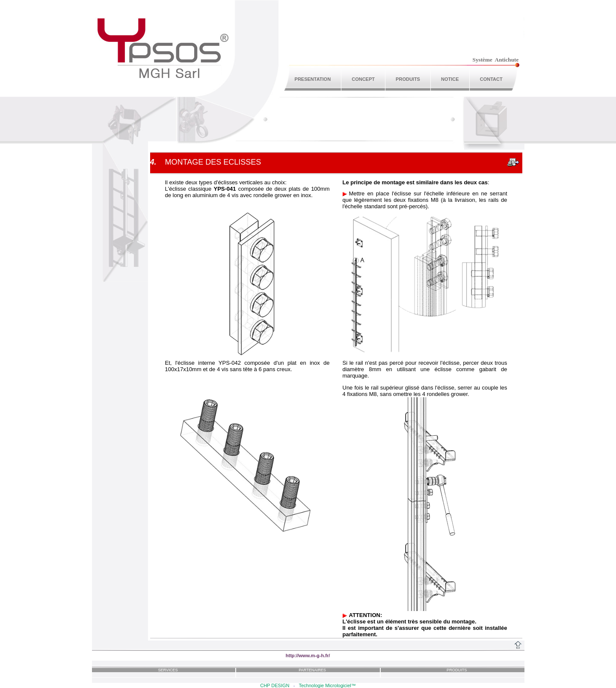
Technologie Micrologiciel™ (327, 685)
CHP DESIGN (275, 685)
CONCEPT (363, 79)
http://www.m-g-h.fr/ (308, 656)
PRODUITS (408, 79)
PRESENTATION (313, 79)
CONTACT (491, 79)
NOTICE (450, 79)
